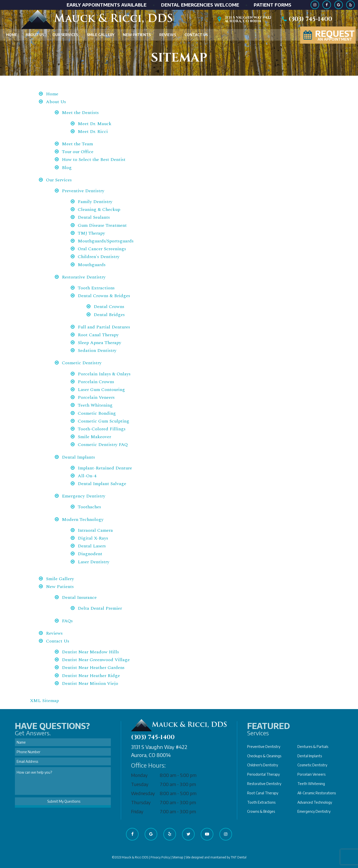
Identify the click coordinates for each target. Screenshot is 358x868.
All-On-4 (87, 476)
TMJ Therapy (91, 233)
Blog (67, 168)
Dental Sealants (94, 217)
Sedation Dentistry (97, 351)
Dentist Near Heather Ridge (91, 676)
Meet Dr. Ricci (93, 132)
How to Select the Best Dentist (94, 160)
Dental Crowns (109, 307)
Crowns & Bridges (261, 811)
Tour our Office (78, 152)
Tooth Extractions (96, 288)
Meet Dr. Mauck (95, 124)
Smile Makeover (94, 437)
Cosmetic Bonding (97, 413)
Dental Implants (78, 457)
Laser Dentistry (94, 562)
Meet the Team (77, 144)
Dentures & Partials (313, 747)
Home (12, 35)
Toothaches (89, 507)
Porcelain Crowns (96, 382)
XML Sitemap (44, 701)
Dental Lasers (92, 546)
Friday (137, 811)
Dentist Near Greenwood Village (96, 660)
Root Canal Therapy (98, 335)
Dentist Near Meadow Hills (90, 652)
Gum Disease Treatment (102, 225)
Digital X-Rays (93, 538)
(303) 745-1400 (306, 19)
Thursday (141, 802)
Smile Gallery (100, 35)
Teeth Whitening (95, 405)
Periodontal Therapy (263, 774)
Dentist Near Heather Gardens (93, 668)
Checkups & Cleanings (264, 756)
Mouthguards (92, 265)
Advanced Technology (315, 802)
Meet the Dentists (80, 113)
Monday (139, 775)
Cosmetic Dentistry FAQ (103, 445)
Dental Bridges (109, 315)
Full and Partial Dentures (104, 327)
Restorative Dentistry (84, 277)
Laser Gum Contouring (101, 390)
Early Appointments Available (107, 5)
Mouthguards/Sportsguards (106, 241)
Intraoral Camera (95, 530)
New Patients (137, 35)
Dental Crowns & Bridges (104, 296)
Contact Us (196, 35)
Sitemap (178, 857)
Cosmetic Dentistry (82, 363)
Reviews (168, 35)
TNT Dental (239, 857)
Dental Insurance (79, 597)
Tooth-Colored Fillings (102, 429)
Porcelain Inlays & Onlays (104, 374)
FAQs (67, 621)
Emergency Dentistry (84, 496)
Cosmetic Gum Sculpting (104, 421)
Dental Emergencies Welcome (200, 5)
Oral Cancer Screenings (102, 249)
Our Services (65, 35)
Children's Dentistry (99, 257)
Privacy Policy (160, 857)
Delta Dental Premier (100, 608)
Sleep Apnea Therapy (99, 343)
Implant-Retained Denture (105, 468)
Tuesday (140, 784)
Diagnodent (90, 554)
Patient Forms (273, 5)
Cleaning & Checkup (99, 209)
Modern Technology (83, 520)
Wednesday (143, 793)
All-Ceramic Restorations (317, 793)
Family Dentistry (95, 202)
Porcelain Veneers (96, 397)
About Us (35, 35)
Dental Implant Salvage (102, 484)
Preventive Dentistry (83, 191)
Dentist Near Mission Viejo (90, 683)
